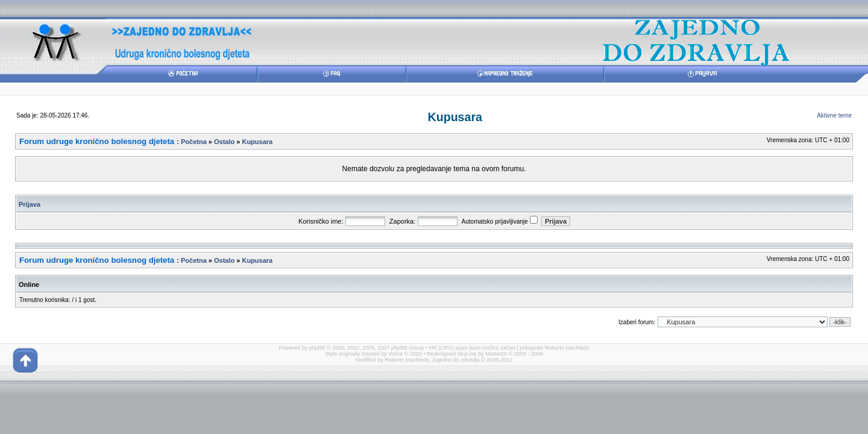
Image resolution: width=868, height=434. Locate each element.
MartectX (496, 354)
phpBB (317, 348)
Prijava (30, 204)
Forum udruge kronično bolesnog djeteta (97, 141)
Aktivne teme (834, 115)
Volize (395, 354)
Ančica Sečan (499, 348)
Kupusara (455, 117)
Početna (194, 142)
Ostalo (224, 142)
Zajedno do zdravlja (457, 360)
